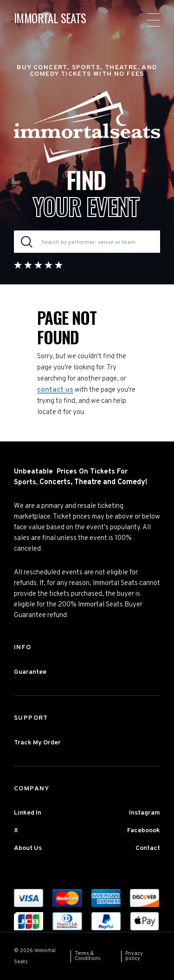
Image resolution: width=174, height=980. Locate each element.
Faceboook (144, 831)
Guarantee (30, 672)
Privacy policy (134, 956)
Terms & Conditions (88, 956)
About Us (28, 848)
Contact (148, 848)
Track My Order (37, 743)
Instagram (145, 813)
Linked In (28, 813)
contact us (55, 390)
